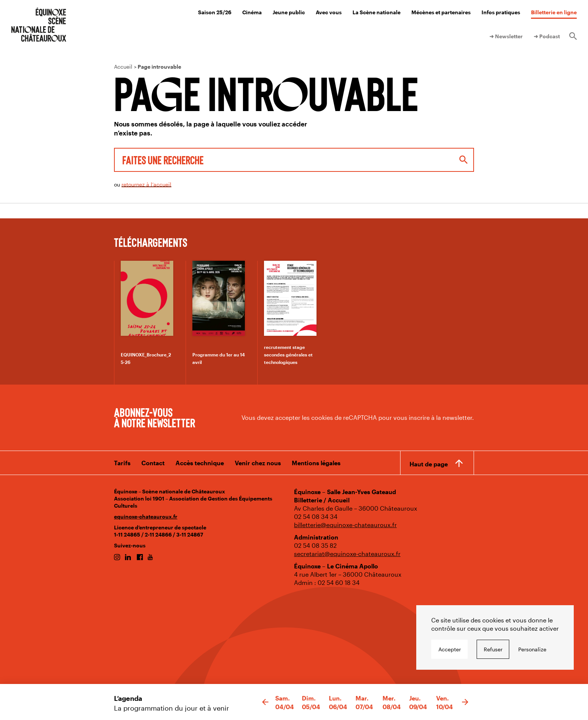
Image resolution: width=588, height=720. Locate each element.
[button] (265, 702)
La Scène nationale (376, 12)
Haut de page (429, 464)
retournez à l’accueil (146, 184)
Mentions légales (316, 463)
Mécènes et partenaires (441, 12)
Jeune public (289, 12)
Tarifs (122, 463)
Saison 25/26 (215, 12)
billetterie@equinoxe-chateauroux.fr (345, 525)
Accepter (450, 649)
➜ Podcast (547, 36)
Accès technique (200, 463)
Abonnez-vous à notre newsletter (154, 417)
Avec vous (329, 12)
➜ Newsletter (506, 36)
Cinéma (252, 12)
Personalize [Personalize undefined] (532, 649)
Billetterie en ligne (554, 12)
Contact (153, 463)
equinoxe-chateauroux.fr (146, 516)
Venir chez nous (258, 463)
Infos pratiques (501, 12)
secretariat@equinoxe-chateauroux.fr (347, 554)
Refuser (493, 649)
